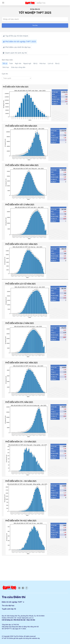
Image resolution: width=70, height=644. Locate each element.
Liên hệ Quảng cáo (7, 620)
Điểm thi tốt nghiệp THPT (13, 602)
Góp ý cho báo (31, 620)
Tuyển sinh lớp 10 (9, 609)
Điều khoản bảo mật (20, 620)
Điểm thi (41, 3)
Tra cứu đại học (8, 605)
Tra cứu (35, 25)
